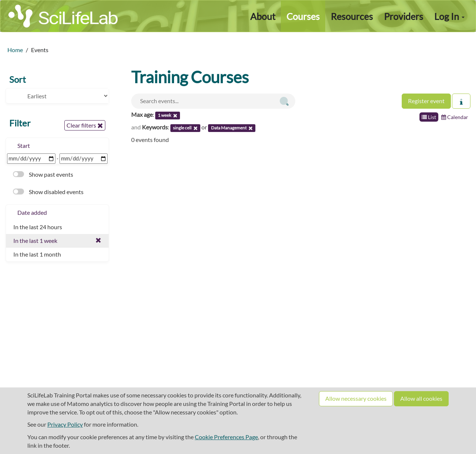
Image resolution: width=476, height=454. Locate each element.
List (429, 117)
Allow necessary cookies (356, 398)
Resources (352, 16)
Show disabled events (48, 192)
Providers (404, 16)
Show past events (43, 174)
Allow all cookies (421, 398)
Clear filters (85, 125)
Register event (426, 101)
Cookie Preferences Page (226, 437)
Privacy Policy (65, 424)
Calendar (455, 117)
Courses (303, 16)
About (263, 16)
